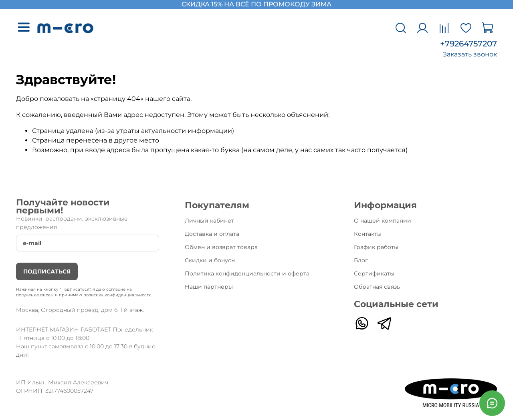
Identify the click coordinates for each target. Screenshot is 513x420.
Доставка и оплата (212, 234)
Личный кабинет (209, 221)
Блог (361, 260)
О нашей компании (383, 221)
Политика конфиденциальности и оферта (247, 273)
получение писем (35, 295)
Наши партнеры (209, 287)
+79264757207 (469, 44)
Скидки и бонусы (210, 260)
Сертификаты (374, 273)
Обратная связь (377, 287)
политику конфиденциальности (117, 295)
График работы (376, 247)
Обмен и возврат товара (221, 247)
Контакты (368, 234)
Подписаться (47, 271)
